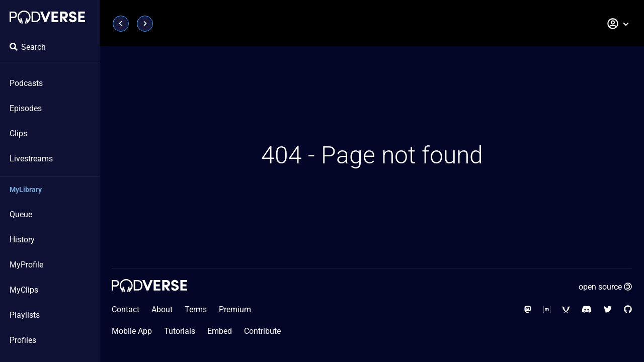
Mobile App (132, 331)
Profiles (23, 340)
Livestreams (31, 159)
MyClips (24, 290)
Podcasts (26, 83)
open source (605, 287)
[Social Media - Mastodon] (528, 309)
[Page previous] (121, 24)
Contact (126, 309)
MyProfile (26, 265)
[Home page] (47, 17)
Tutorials (180, 331)
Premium (235, 309)
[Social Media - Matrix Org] (547, 309)
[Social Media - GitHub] (628, 309)
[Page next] (145, 24)
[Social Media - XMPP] (566, 309)
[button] (618, 24)
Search (28, 47)
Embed (220, 331)
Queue (21, 214)
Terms (196, 309)
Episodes (26, 108)
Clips (18, 133)
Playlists (25, 315)
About (162, 309)
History (22, 240)
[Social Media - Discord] (587, 309)
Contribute (262, 331)
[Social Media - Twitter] (608, 309)
